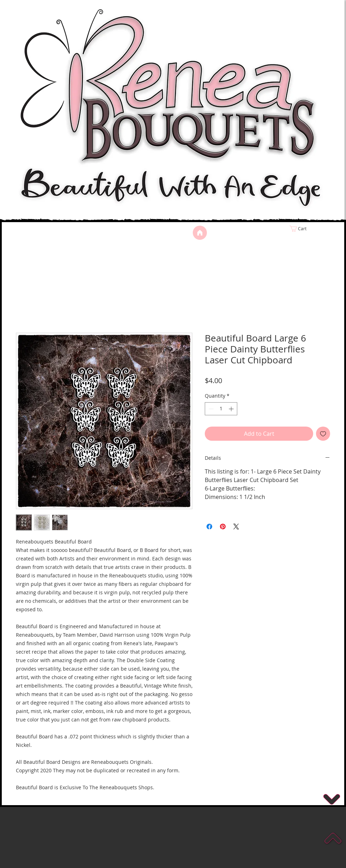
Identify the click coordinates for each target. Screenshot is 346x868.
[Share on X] (236, 527)
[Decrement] (210, 409)
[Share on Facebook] (209, 527)
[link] (313, 229)
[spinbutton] (221, 409)
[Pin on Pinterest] (223, 527)
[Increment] (232, 409)
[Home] (200, 233)
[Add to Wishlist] (323, 434)
